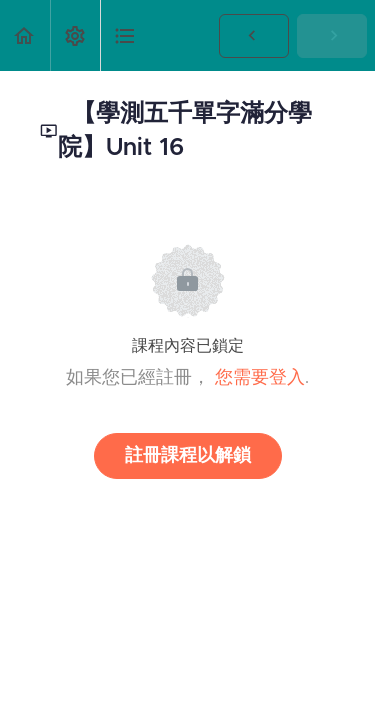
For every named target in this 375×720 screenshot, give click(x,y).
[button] (25, 35)
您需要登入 (260, 378)
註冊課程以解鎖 (188, 456)
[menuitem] (75, 35)
